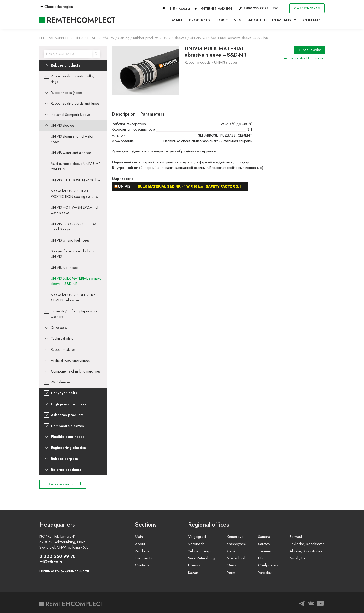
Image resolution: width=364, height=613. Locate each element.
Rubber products (65, 65)
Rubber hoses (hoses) (67, 93)
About (140, 544)
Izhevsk (194, 565)
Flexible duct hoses (68, 437)
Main (177, 20)
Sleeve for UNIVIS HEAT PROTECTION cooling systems (74, 194)
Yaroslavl (265, 573)
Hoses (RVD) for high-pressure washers (74, 314)
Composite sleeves (67, 426)
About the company (270, 20)
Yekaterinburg (199, 551)
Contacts (314, 20)
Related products (66, 470)
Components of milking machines (76, 371)
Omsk (231, 565)
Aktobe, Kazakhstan (306, 551)
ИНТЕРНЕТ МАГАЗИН (212, 8)
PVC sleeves (61, 382)
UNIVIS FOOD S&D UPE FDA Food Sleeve (74, 227)
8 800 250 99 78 (253, 8)
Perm (231, 573)
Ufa (261, 558)
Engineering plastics (68, 448)
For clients (229, 20)
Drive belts (59, 327)
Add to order (309, 50)
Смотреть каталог (66, 484)
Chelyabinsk (268, 565)
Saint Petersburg (202, 558)
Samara (264, 537)
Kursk (231, 551)
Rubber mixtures (63, 349)
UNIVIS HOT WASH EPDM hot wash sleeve (74, 210)
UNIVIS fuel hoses (65, 268)
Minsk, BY (298, 558)
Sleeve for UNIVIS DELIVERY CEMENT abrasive (73, 298)
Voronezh (196, 544)
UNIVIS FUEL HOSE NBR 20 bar (76, 180)
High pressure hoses (69, 404)
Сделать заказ (307, 8)
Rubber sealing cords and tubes (75, 103)
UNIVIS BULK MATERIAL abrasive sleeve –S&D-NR (76, 281)
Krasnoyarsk (237, 544)
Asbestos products (67, 415)
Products (199, 20)
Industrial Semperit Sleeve (71, 115)
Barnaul (296, 537)
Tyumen (265, 551)
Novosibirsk (236, 558)
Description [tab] (124, 114)
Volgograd (197, 537)
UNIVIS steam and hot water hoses (72, 139)
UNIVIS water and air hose (71, 153)
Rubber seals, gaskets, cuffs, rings (72, 79)
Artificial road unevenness (70, 360)
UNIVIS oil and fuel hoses (70, 240)
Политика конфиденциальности (64, 571)
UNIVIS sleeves (63, 125)
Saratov (264, 544)
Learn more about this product (304, 58)
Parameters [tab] (152, 114)
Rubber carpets (64, 459)
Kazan (193, 573)
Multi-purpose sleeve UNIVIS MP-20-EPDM (76, 166)
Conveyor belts (64, 393)
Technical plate (62, 338)
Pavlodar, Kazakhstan (307, 544)
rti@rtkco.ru (176, 8)
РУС (275, 8)
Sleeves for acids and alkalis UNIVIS (72, 254)
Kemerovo (235, 537)
